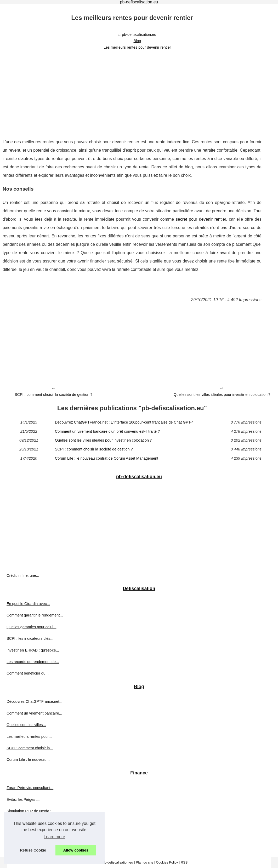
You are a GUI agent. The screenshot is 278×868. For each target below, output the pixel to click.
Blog (137, 41)
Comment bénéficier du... (28, 673)
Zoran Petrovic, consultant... (30, 788)
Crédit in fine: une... (23, 575)
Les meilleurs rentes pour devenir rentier (137, 47)
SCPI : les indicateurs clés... (30, 638)
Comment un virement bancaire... (34, 713)
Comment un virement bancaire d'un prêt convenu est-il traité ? (107, 431)
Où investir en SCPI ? (24, 834)
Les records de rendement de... (33, 662)
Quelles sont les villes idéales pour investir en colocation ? (222, 395)
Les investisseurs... (22, 846)
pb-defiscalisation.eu (139, 35)
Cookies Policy (167, 862)
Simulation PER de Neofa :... (30, 811)
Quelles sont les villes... (26, 725)
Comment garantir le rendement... (35, 615)
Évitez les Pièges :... (24, 800)
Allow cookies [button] (76, 850)
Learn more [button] (54, 837)
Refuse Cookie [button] (33, 850)
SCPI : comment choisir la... (30, 748)
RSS (184, 862)
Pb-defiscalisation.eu (118, 862)
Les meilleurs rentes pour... (29, 736)
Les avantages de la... (25, 823)
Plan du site (144, 862)
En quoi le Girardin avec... (28, 604)
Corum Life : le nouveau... (28, 760)
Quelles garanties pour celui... (31, 627)
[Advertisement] (132, 91)
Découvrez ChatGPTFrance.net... (35, 701)
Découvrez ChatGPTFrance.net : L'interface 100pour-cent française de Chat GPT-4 (124, 422)
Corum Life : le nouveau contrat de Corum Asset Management (107, 458)
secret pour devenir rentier (201, 219)
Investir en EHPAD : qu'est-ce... (33, 650)
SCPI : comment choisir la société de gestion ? (54, 395)
